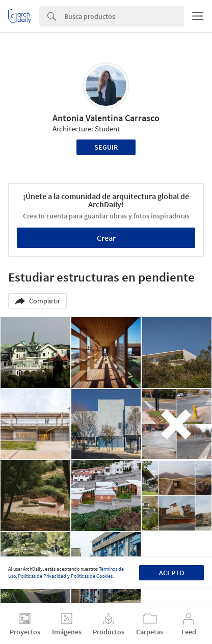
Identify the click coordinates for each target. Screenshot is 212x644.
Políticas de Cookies (92, 576)
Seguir (106, 147)
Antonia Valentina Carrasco (106, 118)
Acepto (171, 573)
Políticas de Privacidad (42, 576)
